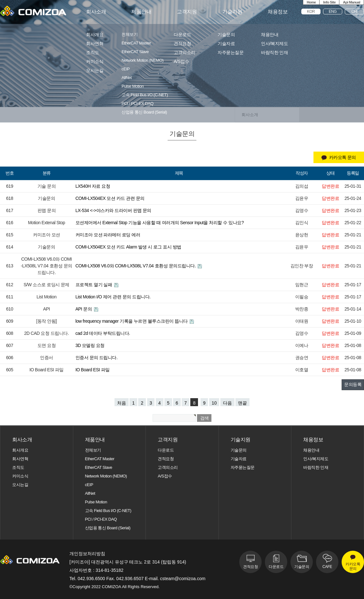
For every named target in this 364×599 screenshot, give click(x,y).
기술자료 (226, 44)
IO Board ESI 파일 (93, 370)
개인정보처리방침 (87, 554)
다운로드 (182, 35)
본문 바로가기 (0, 0)
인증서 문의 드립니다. (97, 358)
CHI (354, 12)
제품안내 (141, 12)
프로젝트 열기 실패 (94, 285)
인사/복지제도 (274, 44)
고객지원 (187, 12)
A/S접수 (181, 62)
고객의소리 (185, 53)
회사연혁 (95, 44)
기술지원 (232, 12)
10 (214, 403)
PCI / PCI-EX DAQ (138, 104)
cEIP (126, 69)
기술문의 (226, 35)
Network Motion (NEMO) (142, 60)
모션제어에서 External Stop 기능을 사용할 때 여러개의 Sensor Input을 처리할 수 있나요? (160, 223)
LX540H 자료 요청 (93, 186)
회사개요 (95, 35)
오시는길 (95, 71)
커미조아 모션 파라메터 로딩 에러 (108, 235)
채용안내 (270, 35)
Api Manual (352, 2)
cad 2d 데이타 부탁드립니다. (103, 333)
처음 (122, 403)
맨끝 (242, 403)
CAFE (327, 567)
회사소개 (96, 12)
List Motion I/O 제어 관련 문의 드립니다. (113, 297)
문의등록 (353, 384)
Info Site (329, 2)
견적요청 (182, 44)
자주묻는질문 (230, 53)
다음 (227, 403)
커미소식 (95, 62)
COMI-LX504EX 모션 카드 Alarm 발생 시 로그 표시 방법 (128, 247)
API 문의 (84, 309)
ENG (333, 12)
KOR (311, 12)
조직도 (93, 53)
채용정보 (278, 12)
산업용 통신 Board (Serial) (144, 112)
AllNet (127, 78)
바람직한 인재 (274, 53)
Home (311, 2)
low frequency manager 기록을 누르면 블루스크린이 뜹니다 (132, 321)
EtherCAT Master (136, 43)
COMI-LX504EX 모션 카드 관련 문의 (110, 198)
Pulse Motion (133, 86)
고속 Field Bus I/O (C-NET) (145, 95)
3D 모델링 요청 (90, 345)
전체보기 (130, 35)
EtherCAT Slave (135, 52)
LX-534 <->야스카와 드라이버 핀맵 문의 (113, 210)
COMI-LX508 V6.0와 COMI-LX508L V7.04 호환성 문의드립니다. (136, 266)
